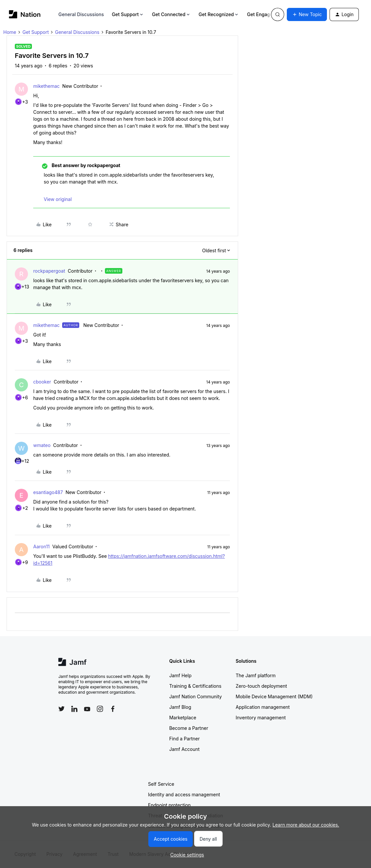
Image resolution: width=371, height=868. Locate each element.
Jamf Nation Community (195, 696)
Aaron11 (41, 546)
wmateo (42, 445)
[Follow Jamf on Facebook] (113, 709)
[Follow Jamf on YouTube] (87, 709)
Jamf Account (184, 749)
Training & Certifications (195, 686)
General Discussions (81, 14)
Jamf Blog (180, 707)
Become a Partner (188, 728)
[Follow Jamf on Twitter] (62, 709)
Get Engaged (264, 14)
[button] (307, 14)
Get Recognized (219, 14)
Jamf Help (180, 675)
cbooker (42, 382)
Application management (262, 707)
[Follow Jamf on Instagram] (100, 709)
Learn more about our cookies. (306, 825)
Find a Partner (184, 739)
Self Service (161, 784)
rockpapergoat (49, 271)
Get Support (128, 14)
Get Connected (171, 14)
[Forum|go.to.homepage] (25, 14)
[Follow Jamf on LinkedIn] (74, 709)
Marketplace (183, 718)
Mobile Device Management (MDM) (274, 696)
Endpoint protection (169, 805)
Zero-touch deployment (261, 686)
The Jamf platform (256, 675)
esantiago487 (48, 492)
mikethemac (46, 86)
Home (10, 32)
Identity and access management (184, 794)
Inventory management (260, 718)
